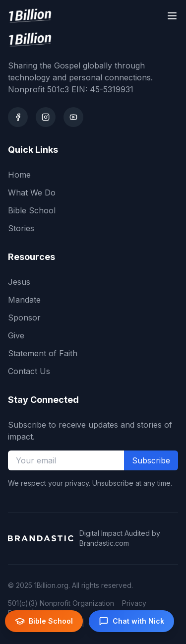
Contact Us (29, 371)
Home (19, 175)
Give (16, 335)
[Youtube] (73, 117)
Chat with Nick (131, 621)
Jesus (19, 282)
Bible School (32, 210)
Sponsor (24, 318)
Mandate (24, 300)
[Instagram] (46, 117)
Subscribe (151, 460)
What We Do (32, 193)
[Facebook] (18, 117)
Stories (21, 228)
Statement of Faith (43, 353)
